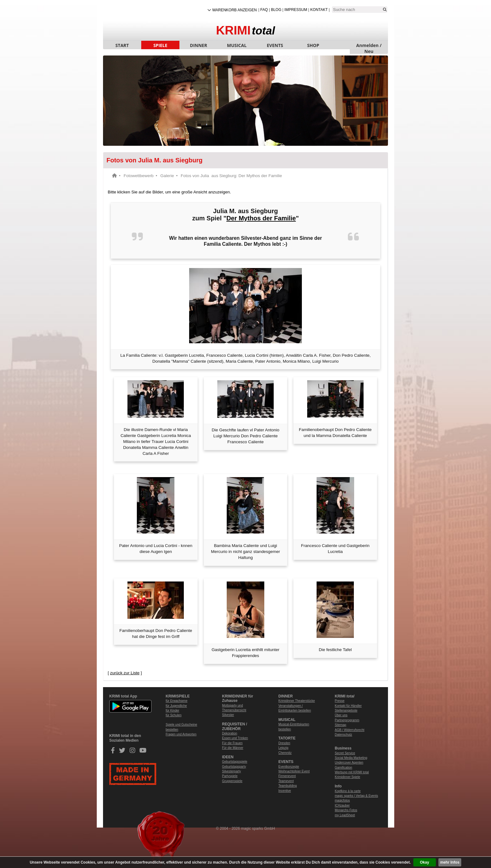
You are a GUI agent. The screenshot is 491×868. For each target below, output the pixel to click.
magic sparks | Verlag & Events (356, 796)
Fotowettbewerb (139, 176)
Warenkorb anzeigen (235, 10)
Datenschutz (344, 735)
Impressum (296, 10)
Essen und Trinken (235, 738)
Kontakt (319, 10)
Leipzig (283, 748)
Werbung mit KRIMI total (352, 772)
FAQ (264, 10)
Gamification (344, 768)
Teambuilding (288, 786)
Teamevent (286, 781)
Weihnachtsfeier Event (294, 771)
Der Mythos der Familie (261, 218)
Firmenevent (287, 776)
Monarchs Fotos (346, 810)
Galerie (167, 176)
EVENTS (275, 45)
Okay (424, 862)
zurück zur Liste (125, 673)
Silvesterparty (232, 771)
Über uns (341, 715)
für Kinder (172, 710)
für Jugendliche (176, 706)
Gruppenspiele (232, 781)
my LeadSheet (345, 815)
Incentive (285, 791)
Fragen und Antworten (181, 734)
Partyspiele (230, 776)
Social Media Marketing (351, 758)
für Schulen (174, 715)
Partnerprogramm (347, 720)
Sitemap (341, 725)
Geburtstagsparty (234, 767)
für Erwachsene (176, 701)
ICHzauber (342, 805)
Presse (340, 701)
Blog (276, 10)
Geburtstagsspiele (235, 762)
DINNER (199, 45)
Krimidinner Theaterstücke (297, 701)
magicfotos (342, 800)
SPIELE (160, 45)
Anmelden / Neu (369, 46)
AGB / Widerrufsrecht (349, 730)
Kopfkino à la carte (348, 791)
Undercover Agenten (349, 763)
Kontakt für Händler (348, 706)
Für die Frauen (232, 743)
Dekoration (230, 733)
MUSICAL (237, 45)
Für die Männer (233, 748)
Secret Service (345, 753)
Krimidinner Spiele (347, 777)
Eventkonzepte (289, 767)
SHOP (313, 45)
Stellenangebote (346, 710)
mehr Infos (450, 862)
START (122, 45)
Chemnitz (285, 753)
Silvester (228, 715)
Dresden (284, 743)
